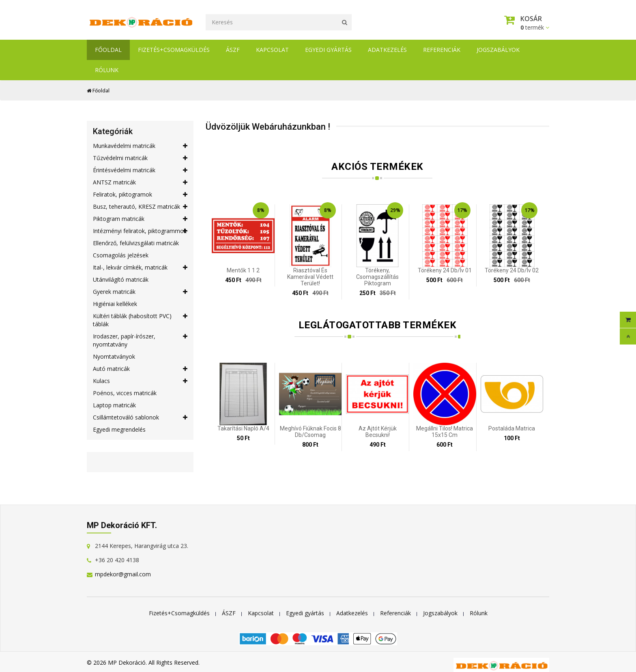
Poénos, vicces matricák (125, 393)
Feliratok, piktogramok (140, 195)
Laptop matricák (114, 405)
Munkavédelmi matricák (140, 146)
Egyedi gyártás (328, 50)
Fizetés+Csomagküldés (174, 50)
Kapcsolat (272, 50)
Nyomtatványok (114, 356)
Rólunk (107, 70)
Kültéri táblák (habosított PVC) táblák (140, 320)
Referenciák (442, 50)
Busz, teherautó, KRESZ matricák (140, 207)
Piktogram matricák (140, 219)
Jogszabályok (498, 50)
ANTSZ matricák (140, 182)
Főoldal (108, 50)
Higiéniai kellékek (115, 304)
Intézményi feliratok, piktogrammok (140, 231)
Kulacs (140, 381)
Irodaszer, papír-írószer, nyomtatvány (140, 340)
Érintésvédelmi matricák (140, 170)
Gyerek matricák (140, 292)
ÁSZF (233, 50)
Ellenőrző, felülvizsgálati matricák (136, 243)
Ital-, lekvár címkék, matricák (140, 268)
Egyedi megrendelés (119, 429)
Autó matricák (140, 369)
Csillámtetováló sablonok (140, 417)
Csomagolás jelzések (121, 255)
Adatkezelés (387, 50)
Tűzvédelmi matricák (140, 158)
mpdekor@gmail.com (123, 574)
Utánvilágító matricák (121, 279)
